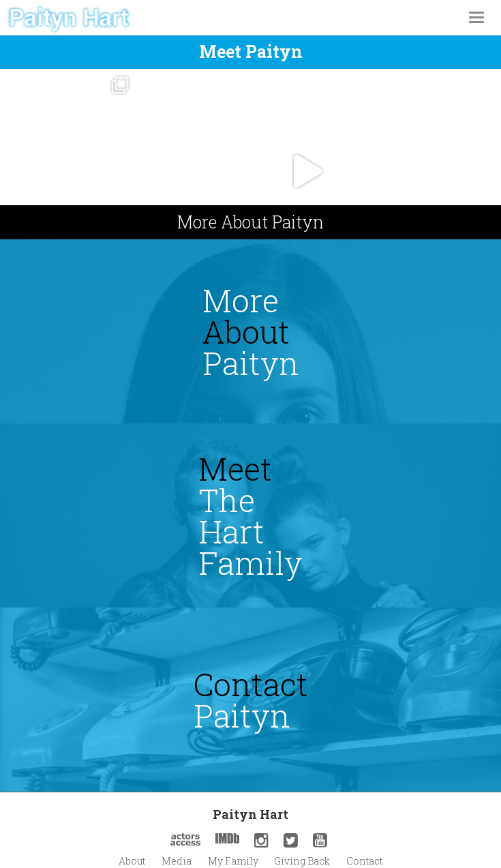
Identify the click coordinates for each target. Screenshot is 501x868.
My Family (233, 861)
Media (177, 861)
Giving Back (302, 861)
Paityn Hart (250, 814)
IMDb (227, 838)
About (132, 861)
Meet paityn (251, 51)
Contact (364, 861)
